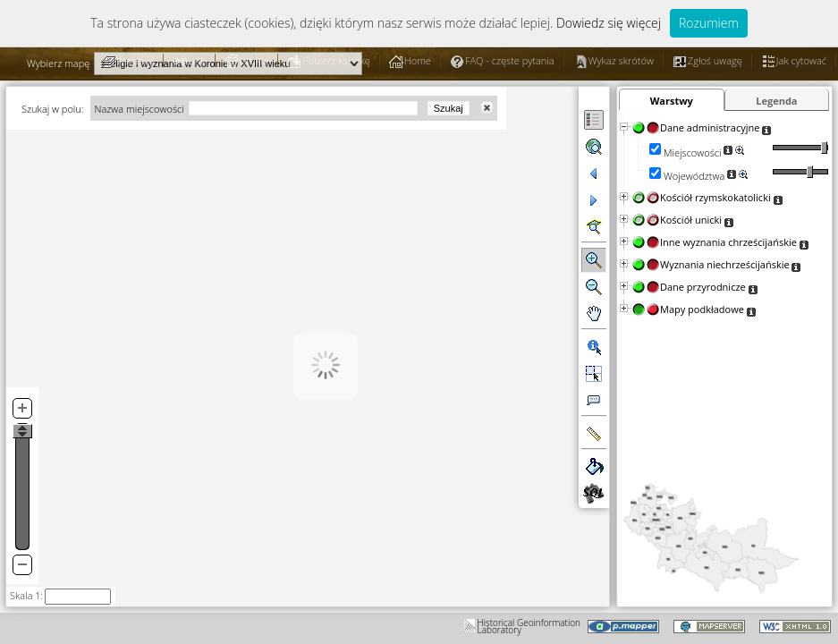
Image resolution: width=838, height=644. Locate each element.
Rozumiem (709, 23)
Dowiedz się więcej (609, 23)
